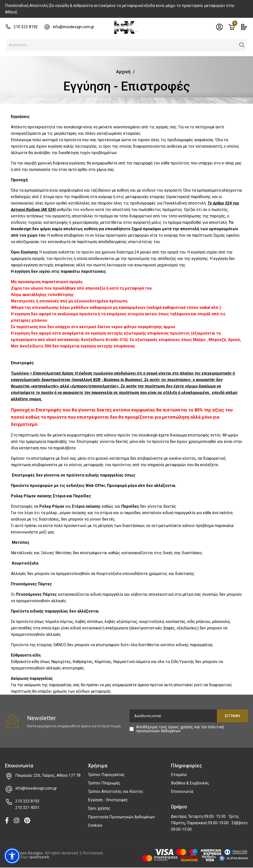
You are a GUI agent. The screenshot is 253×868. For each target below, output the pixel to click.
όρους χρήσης (181, 727)
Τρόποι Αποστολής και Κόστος (116, 791)
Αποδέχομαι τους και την (180, 729)
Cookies (95, 825)
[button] (242, 45)
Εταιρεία (179, 775)
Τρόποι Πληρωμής (104, 783)
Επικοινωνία (182, 791)
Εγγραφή (232, 716)
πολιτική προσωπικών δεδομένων (180, 729)
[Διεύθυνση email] (189, 716)
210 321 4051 (27, 808)
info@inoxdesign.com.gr (73, 27)
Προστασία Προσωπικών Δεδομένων (121, 817)
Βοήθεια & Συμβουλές (190, 783)
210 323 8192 (26, 27)
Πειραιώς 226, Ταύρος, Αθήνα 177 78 (48, 775)
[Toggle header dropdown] (219, 27)
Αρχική (123, 72)
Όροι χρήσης (99, 808)
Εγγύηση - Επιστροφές (108, 800)
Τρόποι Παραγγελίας (106, 775)
